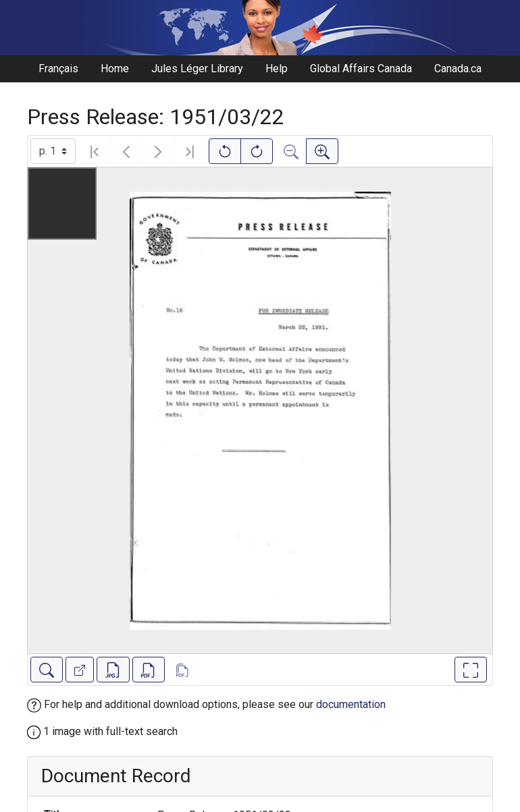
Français (58, 69)
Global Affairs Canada (361, 69)
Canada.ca (458, 69)
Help (277, 69)
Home (115, 69)
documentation (351, 704)
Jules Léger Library (197, 69)
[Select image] (53, 151)
